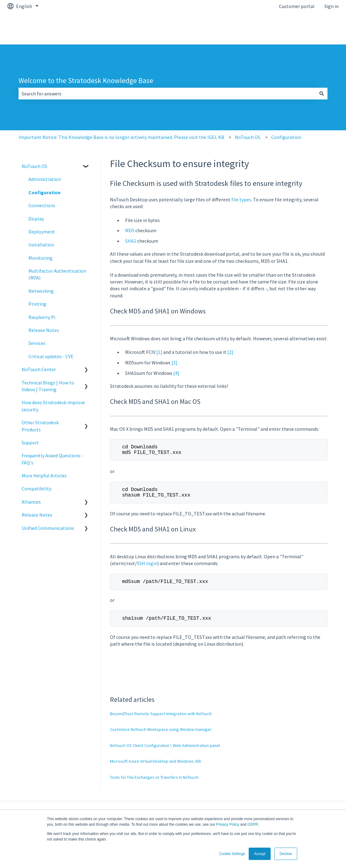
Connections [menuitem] (42, 205)
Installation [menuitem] (41, 245)
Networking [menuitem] (41, 291)
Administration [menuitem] (45, 179)
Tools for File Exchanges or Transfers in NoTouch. (155, 785)
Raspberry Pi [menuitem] (42, 317)
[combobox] (167, 94)
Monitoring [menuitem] (40, 258)
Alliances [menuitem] (31, 502)
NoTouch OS (248, 137)
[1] (159, 352)
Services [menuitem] (37, 343)
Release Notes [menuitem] (44, 330)
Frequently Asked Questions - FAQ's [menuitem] (52, 459)
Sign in (331, 6)
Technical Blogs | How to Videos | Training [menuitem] (48, 386)
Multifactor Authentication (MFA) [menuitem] (57, 274)
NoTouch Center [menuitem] (39, 369)
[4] (176, 373)
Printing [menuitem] (37, 304)
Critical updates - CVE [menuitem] (51, 356)
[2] (230, 352)
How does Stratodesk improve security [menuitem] (53, 406)
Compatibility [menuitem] (36, 489)
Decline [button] (286, 854)
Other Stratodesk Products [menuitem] (40, 426)
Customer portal (297, 6)
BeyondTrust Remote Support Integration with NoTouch (161, 721)
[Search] (322, 94)
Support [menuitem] (30, 442)
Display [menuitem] (36, 219)
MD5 (130, 230)
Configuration (286, 137)
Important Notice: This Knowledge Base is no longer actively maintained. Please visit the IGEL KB (121, 137)
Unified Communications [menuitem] (48, 528)
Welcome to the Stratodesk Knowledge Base (86, 80)
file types (241, 199)
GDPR (253, 824)
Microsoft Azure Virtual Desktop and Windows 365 (156, 769)
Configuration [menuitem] (44, 192)
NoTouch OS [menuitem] (34, 166)
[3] (174, 363)
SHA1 (131, 241)
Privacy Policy (228, 824)
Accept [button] (260, 854)
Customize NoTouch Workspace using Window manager (161, 737)
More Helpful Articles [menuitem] (44, 476)
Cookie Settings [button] (232, 854)
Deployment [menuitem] (42, 232)
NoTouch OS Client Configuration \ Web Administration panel (165, 753)
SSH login (147, 568)
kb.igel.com (320, 28)
